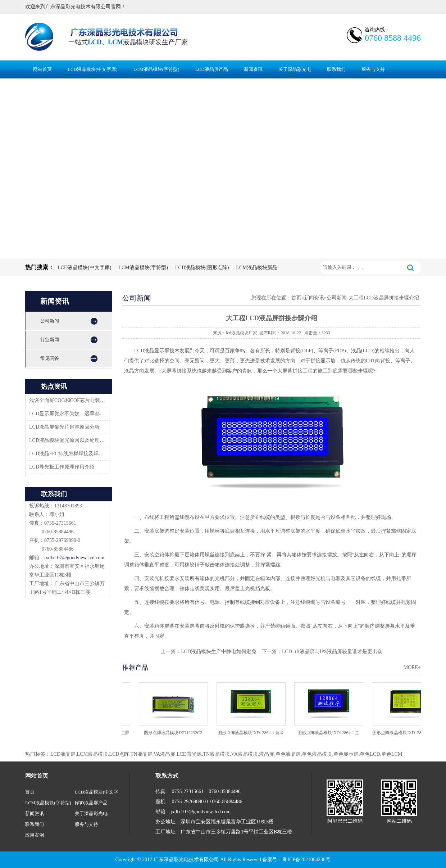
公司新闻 (50, 321)
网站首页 (42, 69)
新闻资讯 (253, 69)
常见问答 (50, 358)
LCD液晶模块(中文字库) (93, 69)
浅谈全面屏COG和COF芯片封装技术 (68, 400)
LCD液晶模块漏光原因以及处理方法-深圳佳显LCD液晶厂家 (68, 440)
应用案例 (35, 835)
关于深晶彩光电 (295, 69)
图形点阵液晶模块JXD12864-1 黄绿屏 (253, 735)
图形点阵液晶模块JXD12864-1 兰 (330, 733)
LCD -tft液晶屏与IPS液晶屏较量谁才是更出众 (332, 652)
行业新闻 (50, 340)
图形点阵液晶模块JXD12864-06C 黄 (408, 733)
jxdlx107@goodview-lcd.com (74, 558)
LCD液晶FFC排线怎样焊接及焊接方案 (68, 454)
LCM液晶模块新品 (256, 268)
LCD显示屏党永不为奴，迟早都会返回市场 (68, 414)
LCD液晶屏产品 (212, 69)
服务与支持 (373, 69)
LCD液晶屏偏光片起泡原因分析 (64, 427)
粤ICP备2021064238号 (306, 860)
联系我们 (336, 69)
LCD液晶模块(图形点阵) (202, 268)
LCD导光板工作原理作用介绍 (62, 467)
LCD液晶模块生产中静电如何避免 (219, 652)
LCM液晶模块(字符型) (156, 69)
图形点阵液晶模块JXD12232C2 (175, 733)
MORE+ (412, 667)
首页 (296, 298)
